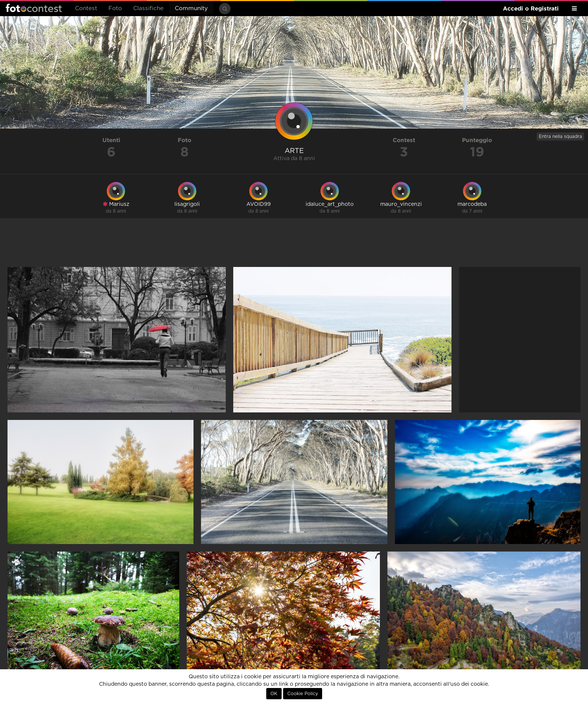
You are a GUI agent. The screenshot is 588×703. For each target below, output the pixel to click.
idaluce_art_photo (330, 204)
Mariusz (116, 204)
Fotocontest (34, 8)
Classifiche (148, 8)
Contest (86, 8)
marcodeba (472, 204)
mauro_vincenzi (401, 204)
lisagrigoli (187, 204)
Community (191, 8)
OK (274, 694)
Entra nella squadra (560, 136)
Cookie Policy (303, 694)
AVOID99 (259, 204)
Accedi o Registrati (531, 8)
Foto (115, 8)
